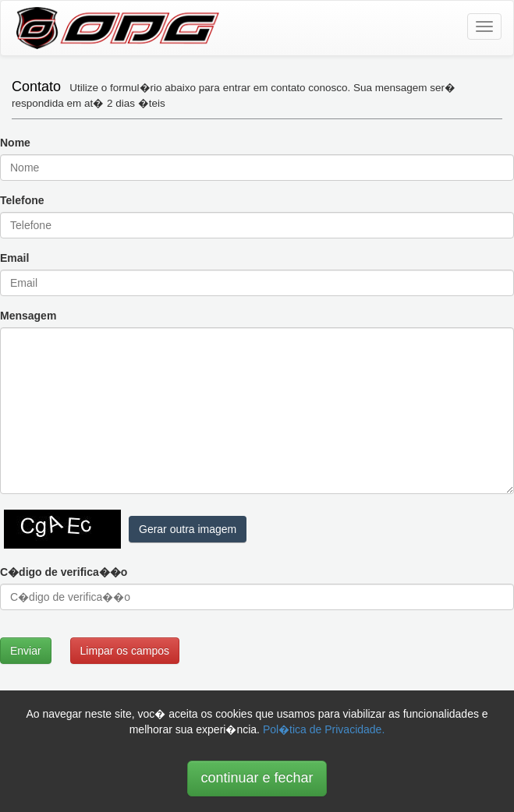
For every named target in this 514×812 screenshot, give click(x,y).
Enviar (26, 651)
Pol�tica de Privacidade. (324, 729)
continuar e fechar (257, 778)
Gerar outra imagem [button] (188, 529)
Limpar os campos (125, 651)
